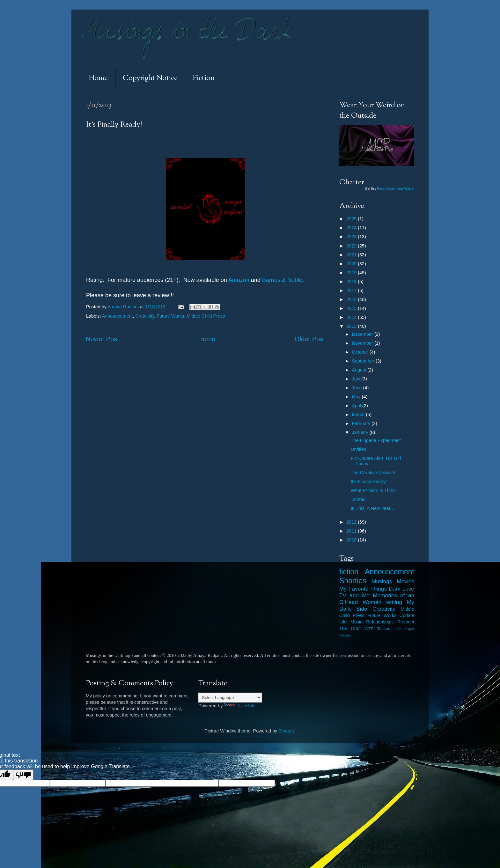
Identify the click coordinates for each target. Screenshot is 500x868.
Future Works (170, 316)
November (363, 343)
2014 (352, 317)
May (357, 397)
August (360, 370)
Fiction (204, 78)
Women (372, 602)
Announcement (118, 316)
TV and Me (354, 595)
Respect (406, 622)
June (358, 388)
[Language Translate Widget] (230, 698)
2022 (352, 246)
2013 (352, 326)
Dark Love (401, 589)
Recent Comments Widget (396, 189)
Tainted (358, 499)
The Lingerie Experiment (376, 440)
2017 (352, 291)
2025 (352, 219)
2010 (352, 540)
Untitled (359, 449)
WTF (369, 629)
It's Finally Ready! (369, 482)
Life (343, 622)
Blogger (287, 731)
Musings (382, 581)
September (364, 361)
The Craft (350, 629)
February (362, 423)
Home (98, 78)
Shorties (353, 581)
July (357, 379)
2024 (352, 228)
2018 (352, 282)
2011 (352, 531)
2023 (352, 237)
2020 (352, 264)
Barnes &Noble (282, 280)
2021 (352, 255)
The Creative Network (373, 473)
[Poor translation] (23, 775)
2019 (352, 273)
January (361, 432)
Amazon (239, 280)
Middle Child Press (206, 316)
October (361, 352)
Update (407, 615)
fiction (349, 572)
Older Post (310, 339)
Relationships (380, 622)
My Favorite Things (363, 589)
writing (394, 602)
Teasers (384, 629)
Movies (405, 581)
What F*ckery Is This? (373, 490)
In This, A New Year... (372, 508)
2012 (352, 522)
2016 (352, 299)
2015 (352, 308)
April (357, 406)
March (359, 415)
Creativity (145, 316)
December (363, 334)
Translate (240, 706)
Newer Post (102, 339)
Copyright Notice (150, 78)
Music (357, 622)
